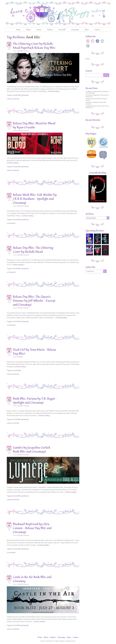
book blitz (18, 95)
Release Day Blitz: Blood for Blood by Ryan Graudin (34, 125)
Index (87, 30)
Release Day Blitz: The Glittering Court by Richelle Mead (33, 250)
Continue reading (54, 91)
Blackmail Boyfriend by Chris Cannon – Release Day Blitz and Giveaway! (32, 528)
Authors (50, 30)
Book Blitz (20, 51)
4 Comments (11, 272)
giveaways (25, 95)
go (105, 271)
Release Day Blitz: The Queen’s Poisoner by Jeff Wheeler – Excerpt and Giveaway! (34, 301)
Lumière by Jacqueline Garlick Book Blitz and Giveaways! (32, 450)
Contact (97, 30)
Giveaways (75, 30)
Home (18, 30)
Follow (88, 59)
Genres (39, 30)
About (28, 30)
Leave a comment (13, 99)
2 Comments (11, 325)
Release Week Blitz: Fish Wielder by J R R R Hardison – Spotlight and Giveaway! (35, 199)
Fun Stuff (62, 30)
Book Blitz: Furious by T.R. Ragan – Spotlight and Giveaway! (35, 401)
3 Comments (11, 223)
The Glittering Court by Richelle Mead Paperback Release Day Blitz (34, 46)
